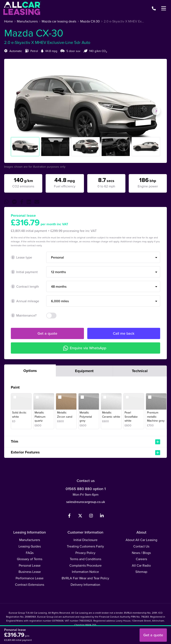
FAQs (30, 553)
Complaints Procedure (85, 565)
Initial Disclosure (85, 540)
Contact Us (141, 546)
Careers (141, 559)
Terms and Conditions (85, 559)
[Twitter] (80, 517)
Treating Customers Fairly (85, 546)
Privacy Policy (85, 553)
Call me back (124, 333)
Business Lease (30, 572)
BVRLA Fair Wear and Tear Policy (85, 578)
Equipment (84, 371)
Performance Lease (30, 578)
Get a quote (47, 333)
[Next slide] (156, 111)
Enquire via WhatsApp (85, 348)
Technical (140, 371)
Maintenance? (24, 315)
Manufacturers (30, 540)
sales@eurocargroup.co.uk (86, 502)
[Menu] (164, 8)
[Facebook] (69, 517)
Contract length (25, 287)
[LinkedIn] (102, 517)
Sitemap (141, 572)
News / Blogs (141, 553)
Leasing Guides (30, 546)
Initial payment (24, 272)
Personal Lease (30, 565)
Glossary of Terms (30, 559)
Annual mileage (25, 301)
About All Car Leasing (141, 540)
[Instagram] (91, 517)
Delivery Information (85, 585)
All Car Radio (141, 565)
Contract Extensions (30, 585)
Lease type (21, 257)
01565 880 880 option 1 (86, 489)
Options (30, 371)
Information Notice (85, 572)
